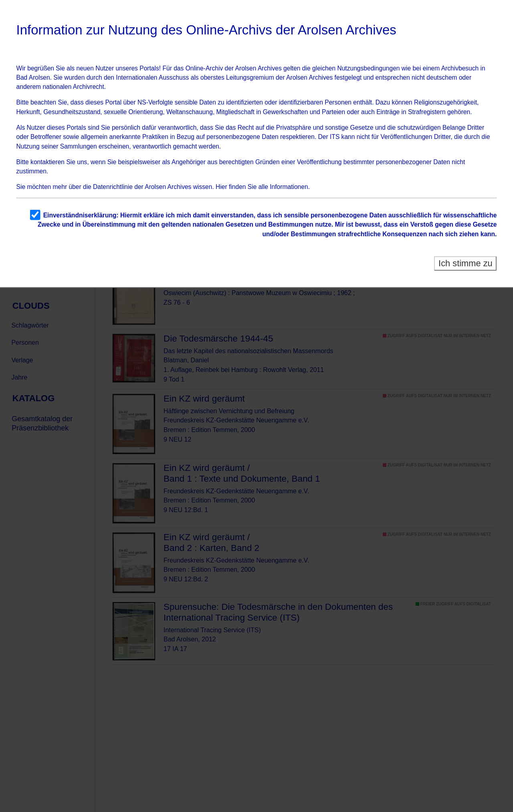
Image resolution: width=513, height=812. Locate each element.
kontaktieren (47, 162)
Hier (221, 187)
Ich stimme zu (466, 263)
